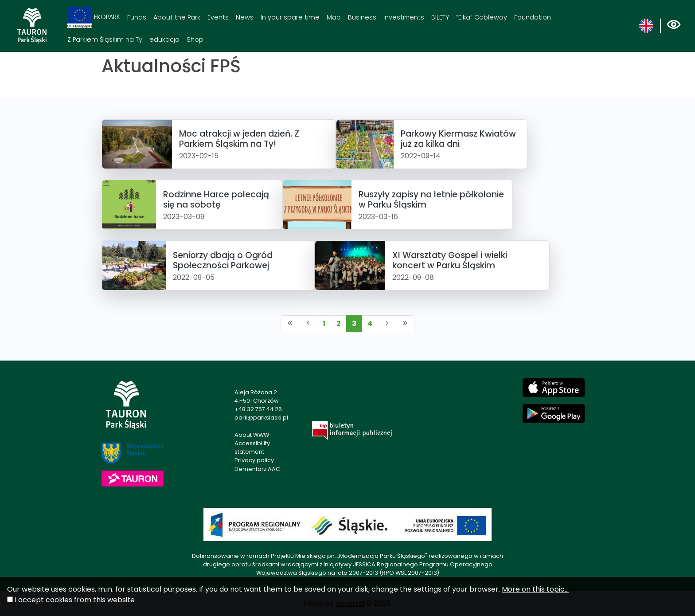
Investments (404, 17)
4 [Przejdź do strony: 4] (370, 324)
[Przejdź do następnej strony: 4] (387, 324)
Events (218, 17)
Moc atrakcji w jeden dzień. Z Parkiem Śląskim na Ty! (239, 139)
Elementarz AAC (257, 469)
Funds (137, 17)
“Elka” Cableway (482, 17)
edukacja (164, 39)
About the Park (177, 17)
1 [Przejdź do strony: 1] (324, 324)
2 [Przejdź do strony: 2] (339, 324)
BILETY (440, 17)
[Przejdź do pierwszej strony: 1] (290, 324)
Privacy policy (254, 460)
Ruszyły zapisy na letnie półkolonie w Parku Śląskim (431, 200)
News (245, 17)
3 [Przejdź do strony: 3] (354, 324)
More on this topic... (535, 589)
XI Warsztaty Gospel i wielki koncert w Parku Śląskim (450, 260)
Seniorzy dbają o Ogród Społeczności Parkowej (223, 260)
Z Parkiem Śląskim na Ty (105, 39)
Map (334, 17)
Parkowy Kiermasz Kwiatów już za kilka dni (458, 139)
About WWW (252, 435)
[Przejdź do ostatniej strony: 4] (405, 324)
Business (362, 17)
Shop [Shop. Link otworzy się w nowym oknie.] (195, 39)
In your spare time (290, 17)
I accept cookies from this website (75, 600)
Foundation (533, 17)
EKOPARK (94, 18)
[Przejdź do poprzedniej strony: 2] (308, 324)
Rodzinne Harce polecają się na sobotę (216, 200)
